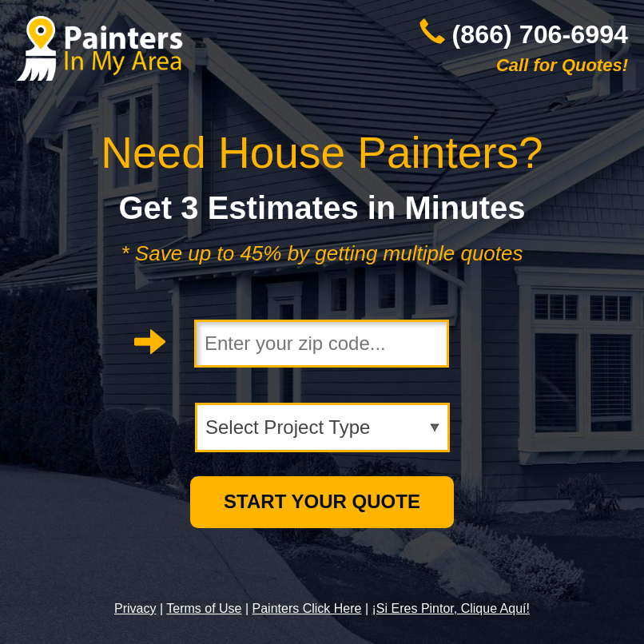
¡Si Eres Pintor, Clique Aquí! (451, 608)
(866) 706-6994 (540, 34)
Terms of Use (204, 608)
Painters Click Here (307, 608)
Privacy (135, 608)
